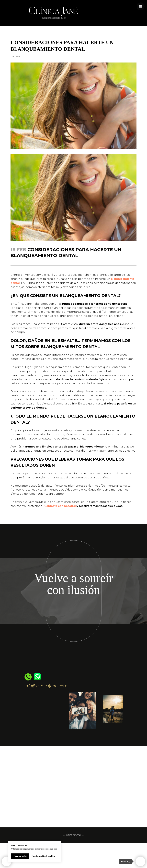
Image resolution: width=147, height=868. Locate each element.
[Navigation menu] (141, 6)
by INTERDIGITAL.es (73, 860)
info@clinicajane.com (46, 711)
